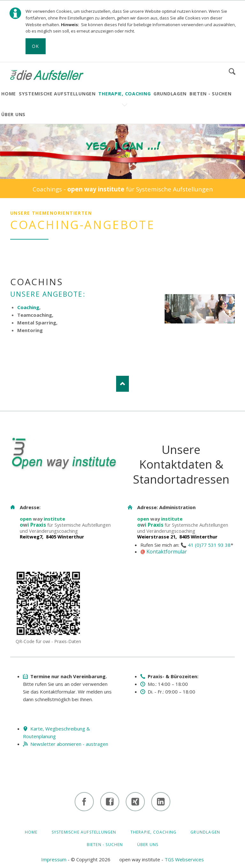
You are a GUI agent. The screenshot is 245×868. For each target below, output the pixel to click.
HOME (31, 832)
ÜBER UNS (148, 845)
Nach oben (122, 384)
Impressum (54, 859)
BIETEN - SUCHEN (105, 845)
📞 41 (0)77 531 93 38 (206, 545)
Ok (36, 46)
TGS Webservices (184, 859)
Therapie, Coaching (154, 832)
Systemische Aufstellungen (84, 832)
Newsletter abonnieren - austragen (69, 744)
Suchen (232, 71)
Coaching (28, 307)
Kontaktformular (167, 552)
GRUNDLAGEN (205, 832)
